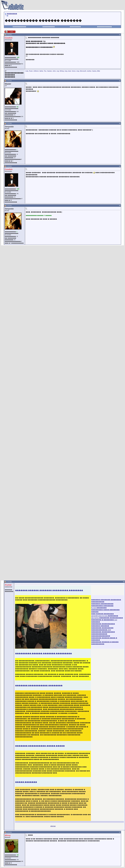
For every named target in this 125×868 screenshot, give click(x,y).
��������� (75, 27)
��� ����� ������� (102, 614)
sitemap (53, 826)
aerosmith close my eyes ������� (105, 616)
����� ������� (26, 782)
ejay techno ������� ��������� (107, 618)
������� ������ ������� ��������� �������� (49, 590)
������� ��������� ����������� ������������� (103, 634)
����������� (19, 27)
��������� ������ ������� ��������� (44, 653)
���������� (49, 27)
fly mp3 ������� (99, 608)
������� (12, 14)
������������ (104, 27)
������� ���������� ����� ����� (40, 746)
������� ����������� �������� (39, 686)
